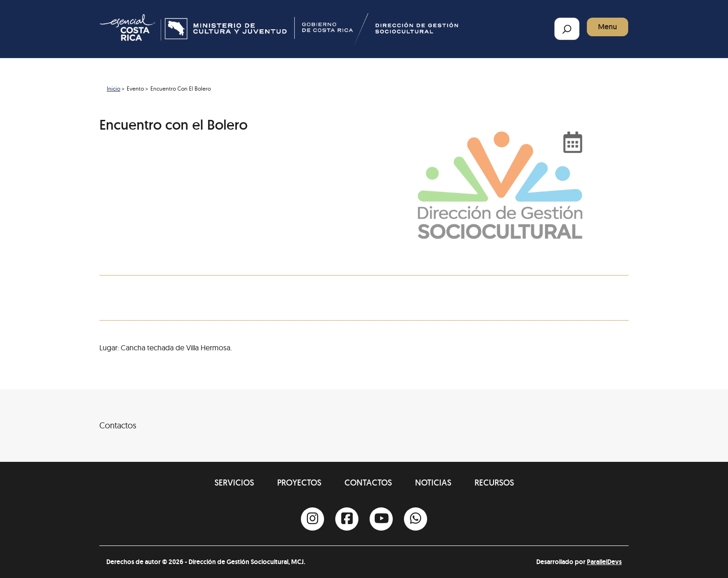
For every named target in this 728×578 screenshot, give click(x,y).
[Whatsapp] (416, 519)
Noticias (433, 483)
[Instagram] (312, 519)
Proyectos (299, 483)
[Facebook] (347, 519)
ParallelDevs (604, 562)
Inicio (114, 89)
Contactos (368, 483)
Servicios (234, 483)
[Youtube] (381, 519)
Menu (608, 27)
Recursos (494, 483)
